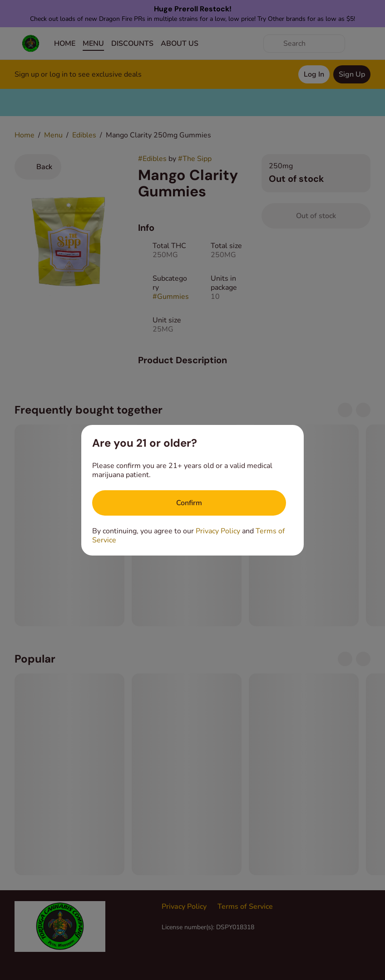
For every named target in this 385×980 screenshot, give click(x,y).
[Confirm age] (189, 503)
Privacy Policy (218, 531)
